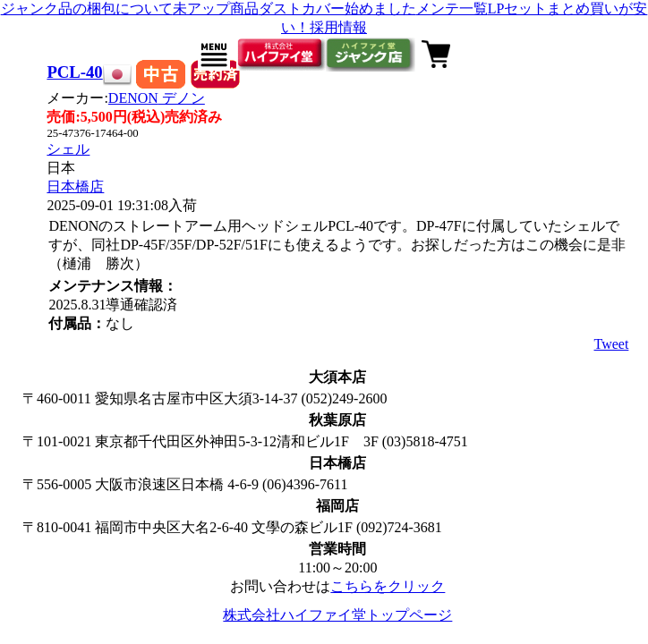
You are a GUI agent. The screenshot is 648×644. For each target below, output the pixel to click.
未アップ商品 (216, 8)
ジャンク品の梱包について (87, 8)
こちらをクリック (388, 586)
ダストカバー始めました (337, 8)
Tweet (612, 344)
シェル (68, 149)
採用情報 (338, 27)
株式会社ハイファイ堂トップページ (337, 615)
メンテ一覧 (452, 8)
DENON (157, 98)
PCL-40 (74, 72)
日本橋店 (75, 186)
